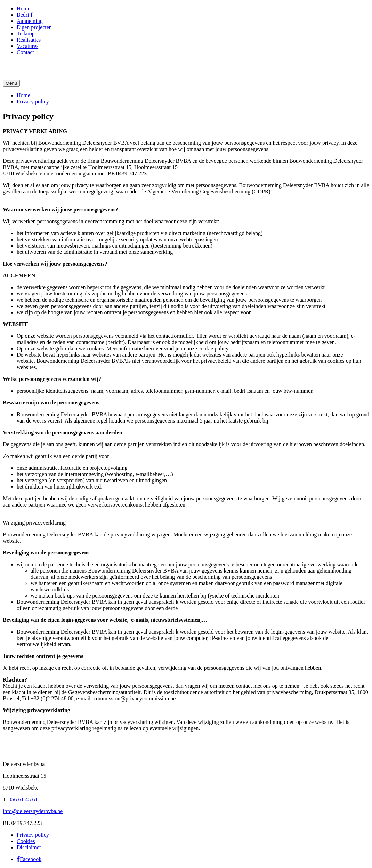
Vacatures (27, 46)
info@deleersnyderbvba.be (33, 811)
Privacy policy (33, 102)
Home (23, 9)
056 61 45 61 (23, 799)
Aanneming (30, 21)
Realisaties (29, 40)
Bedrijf (25, 15)
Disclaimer (29, 847)
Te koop (26, 34)
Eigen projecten (34, 27)
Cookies (26, 841)
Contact (25, 52)
